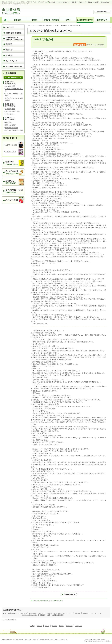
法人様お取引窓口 (58, 615)
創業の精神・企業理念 (13, 33)
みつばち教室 (10, 109)
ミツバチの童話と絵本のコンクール (47, 26)
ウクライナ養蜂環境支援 (14, 130)
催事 (49, 615)
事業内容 (13, 50)
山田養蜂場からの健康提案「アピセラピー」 (13, 38)
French (61, 626)
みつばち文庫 (10, 86)
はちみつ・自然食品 (51, 20)
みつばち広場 (33, 615)
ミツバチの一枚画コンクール (14, 95)
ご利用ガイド (102, 20)
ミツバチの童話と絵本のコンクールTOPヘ (48, 601)
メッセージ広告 (11, 152)
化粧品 (34, 20)
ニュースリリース (13, 61)
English (32, 626)
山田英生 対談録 (11, 145)
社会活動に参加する (13, 77)
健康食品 (17, 20)
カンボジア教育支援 (12, 111)
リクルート (26, 615)
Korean (47, 626)
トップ (30, 26)
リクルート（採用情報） (13, 66)
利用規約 (35, 640)
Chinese (40, 626)
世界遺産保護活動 (12, 128)
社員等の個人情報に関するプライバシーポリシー (53, 640)
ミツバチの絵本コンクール (14, 90)
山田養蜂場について (85, 20)
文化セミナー (10, 114)
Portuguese (79, 626)
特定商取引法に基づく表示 (24, 640)
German (54, 626)
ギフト (68, 20)
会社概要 (13, 44)
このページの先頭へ (10, 620)
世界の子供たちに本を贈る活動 (14, 99)
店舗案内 (42, 615)
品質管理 (13, 55)
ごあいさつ (13, 27)
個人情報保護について (8, 640)
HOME (5, 20)
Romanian (69, 626)
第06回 (65, 26)
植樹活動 (8, 122)
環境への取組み (11, 125)
